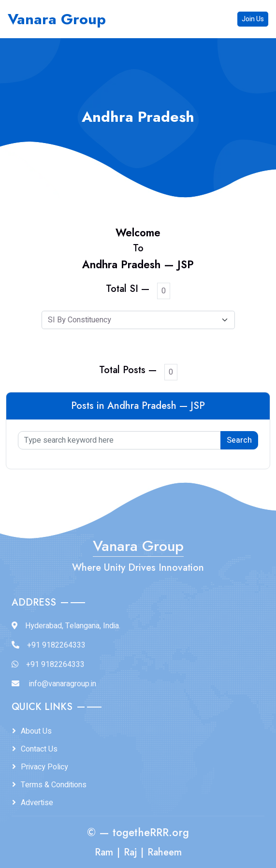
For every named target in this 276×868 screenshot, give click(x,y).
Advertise (37, 803)
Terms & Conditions (54, 785)
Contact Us (39, 749)
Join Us (253, 19)
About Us (36, 731)
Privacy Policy (44, 767)
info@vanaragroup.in (63, 684)
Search (239, 440)
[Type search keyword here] (119, 440)
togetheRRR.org (151, 832)
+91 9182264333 (56, 645)
